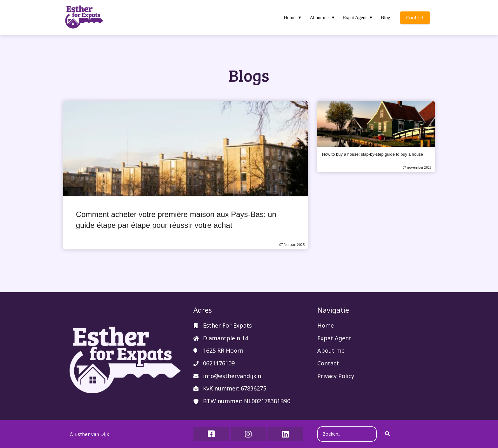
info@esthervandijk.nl (233, 376)
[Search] (387, 434)
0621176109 (219, 363)
